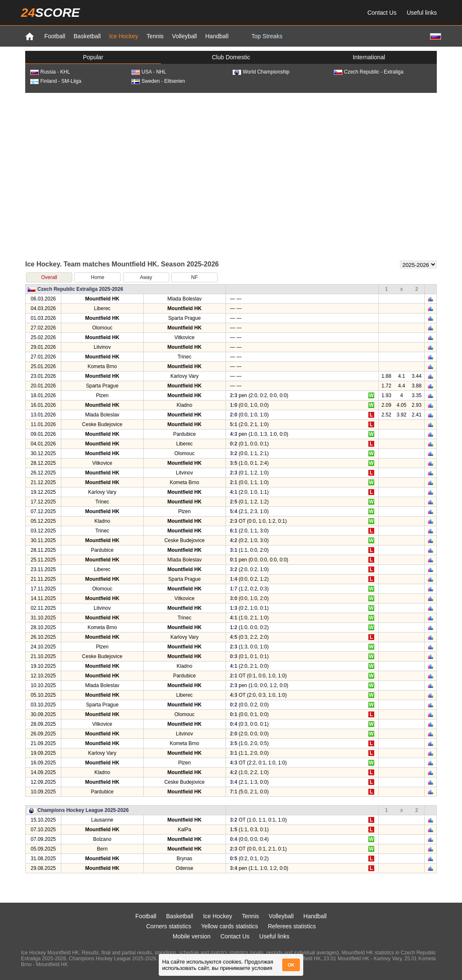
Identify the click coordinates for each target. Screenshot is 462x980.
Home (97, 277)
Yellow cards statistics (230, 926)
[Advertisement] (79, 176)
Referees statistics (292, 926)
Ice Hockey (124, 36)
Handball (217, 36)
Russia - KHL (50, 72)
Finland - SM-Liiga (56, 81)
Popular (93, 57)
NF (194, 277)
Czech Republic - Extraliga (369, 72)
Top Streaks (267, 36)
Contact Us (382, 13)
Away (146, 277)
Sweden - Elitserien (158, 81)
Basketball (87, 36)
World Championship (261, 72)
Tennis (155, 36)
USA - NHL (149, 72)
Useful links (422, 13)
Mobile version (192, 936)
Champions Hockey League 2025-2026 (83, 810)
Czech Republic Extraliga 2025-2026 (80, 289)
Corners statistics (169, 926)
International (369, 57)
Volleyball (185, 36)
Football (55, 36)
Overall (49, 277)
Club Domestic (231, 57)
